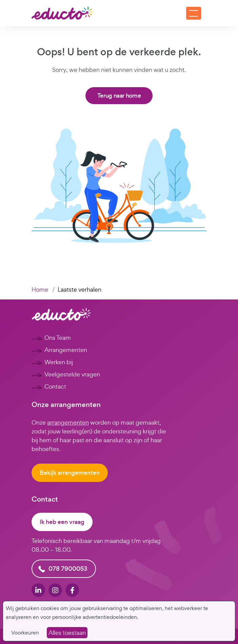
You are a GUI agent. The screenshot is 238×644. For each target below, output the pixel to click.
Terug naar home (119, 96)
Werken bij (59, 362)
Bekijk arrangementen (70, 473)
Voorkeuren (25, 633)
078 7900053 (68, 569)
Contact (55, 386)
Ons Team (58, 338)
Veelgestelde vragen (72, 374)
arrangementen (68, 422)
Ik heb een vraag (62, 522)
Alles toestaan (67, 633)
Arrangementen (66, 350)
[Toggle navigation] (194, 13)
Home (40, 289)
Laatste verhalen (80, 289)
